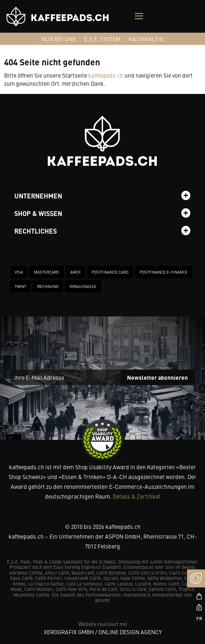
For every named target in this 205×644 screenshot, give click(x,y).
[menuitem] (59, 39)
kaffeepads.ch (106, 75)
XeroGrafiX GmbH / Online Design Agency (103, 632)
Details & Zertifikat (137, 496)
